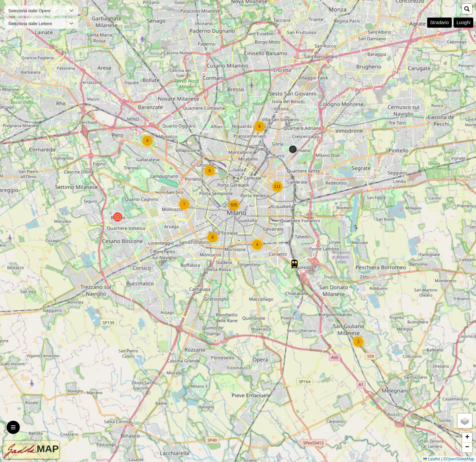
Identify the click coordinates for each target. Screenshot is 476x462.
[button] (358, 342)
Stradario (439, 22)
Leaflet (432, 459)
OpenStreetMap (460, 459)
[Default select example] (41, 11)
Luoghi (463, 22)
